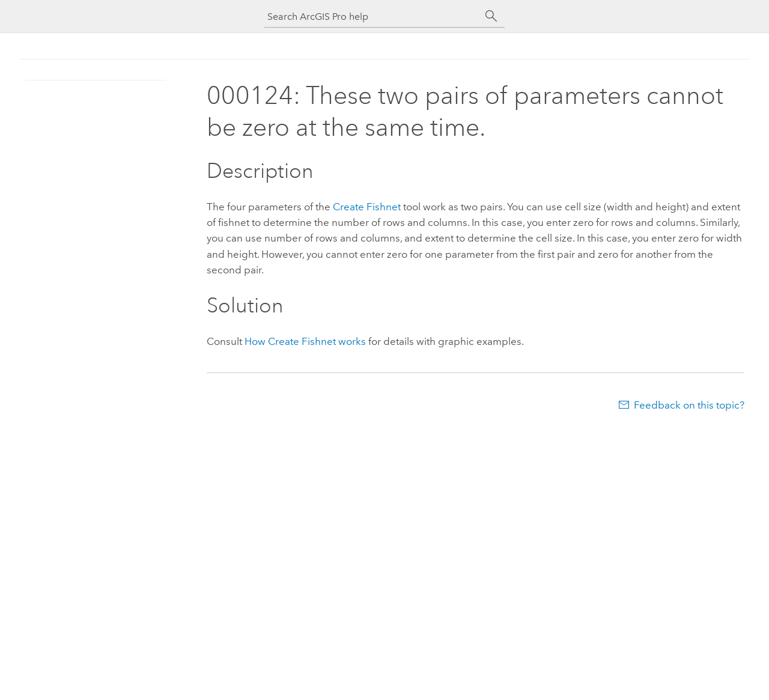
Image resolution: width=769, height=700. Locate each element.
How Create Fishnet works (305, 341)
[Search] (491, 16)
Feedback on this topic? (689, 405)
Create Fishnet (367, 207)
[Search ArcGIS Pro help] (372, 17)
